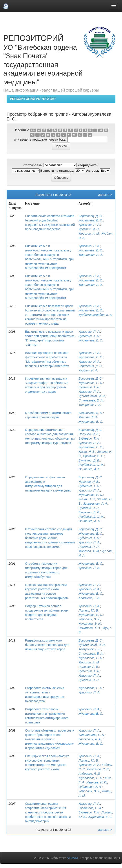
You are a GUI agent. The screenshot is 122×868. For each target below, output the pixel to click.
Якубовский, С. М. (91, 465)
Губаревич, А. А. (90, 787)
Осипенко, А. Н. (90, 521)
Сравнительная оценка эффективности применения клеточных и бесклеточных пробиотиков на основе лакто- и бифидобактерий (48, 812)
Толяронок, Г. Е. (90, 405)
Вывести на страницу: (57, 171)
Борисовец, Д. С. (90, 216)
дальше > (105, 195)
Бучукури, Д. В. (89, 460)
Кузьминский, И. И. (92, 396)
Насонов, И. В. (89, 434)
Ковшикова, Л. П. (91, 413)
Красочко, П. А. (89, 225)
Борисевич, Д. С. (90, 366)
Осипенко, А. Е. (90, 469)
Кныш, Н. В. (87, 452)
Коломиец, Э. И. (90, 624)
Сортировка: (33, 165)
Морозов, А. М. (89, 233)
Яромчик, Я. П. (89, 229)
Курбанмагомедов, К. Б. (96, 315)
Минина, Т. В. (88, 417)
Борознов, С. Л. (98, 769)
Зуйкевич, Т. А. (89, 336)
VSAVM (73, 858)
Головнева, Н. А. (90, 808)
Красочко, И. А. (89, 362)
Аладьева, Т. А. (89, 598)
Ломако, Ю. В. (89, 610)
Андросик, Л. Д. (90, 774)
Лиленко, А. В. (89, 667)
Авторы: (93, 171)
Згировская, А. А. (96, 504)
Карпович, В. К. (89, 619)
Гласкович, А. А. (90, 739)
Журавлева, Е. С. (91, 220)
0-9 (33, 130)
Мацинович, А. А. (91, 255)
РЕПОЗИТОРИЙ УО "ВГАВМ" (33, 99)
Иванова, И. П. (97, 782)
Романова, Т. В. (90, 628)
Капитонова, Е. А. (92, 735)
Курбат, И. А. (88, 370)
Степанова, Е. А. (91, 400)
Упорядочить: (88, 165)
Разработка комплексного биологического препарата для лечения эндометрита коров (47, 645)
